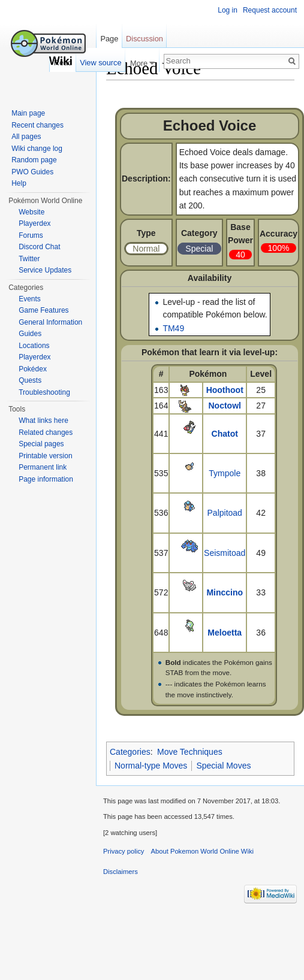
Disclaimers (121, 872)
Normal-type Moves (151, 766)
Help (19, 183)
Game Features (43, 310)
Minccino (225, 592)
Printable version (45, 456)
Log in (228, 10)
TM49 (173, 328)
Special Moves (223, 766)
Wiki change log (37, 149)
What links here (43, 421)
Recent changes (37, 125)
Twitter (29, 259)
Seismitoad (225, 553)
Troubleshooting (44, 392)
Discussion (145, 39)
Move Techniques (190, 752)
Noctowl (225, 406)
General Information (50, 322)
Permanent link (43, 467)
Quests (30, 380)
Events (30, 299)
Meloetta (225, 633)
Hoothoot (225, 390)
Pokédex (33, 369)
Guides (30, 334)
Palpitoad (225, 513)
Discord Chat (39, 247)
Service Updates (45, 270)
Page (109, 39)
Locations (34, 346)
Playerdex (34, 223)
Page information (46, 479)
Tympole (225, 473)
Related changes (46, 432)
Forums (31, 235)
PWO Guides (32, 172)
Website (31, 212)
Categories (130, 752)
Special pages (41, 444)
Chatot (225, 434)
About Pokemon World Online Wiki (202, 851)
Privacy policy (124, 851)
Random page (34, 160)
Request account (270, 10)
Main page (28, 113)
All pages (26, 137)
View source (100, 63)
